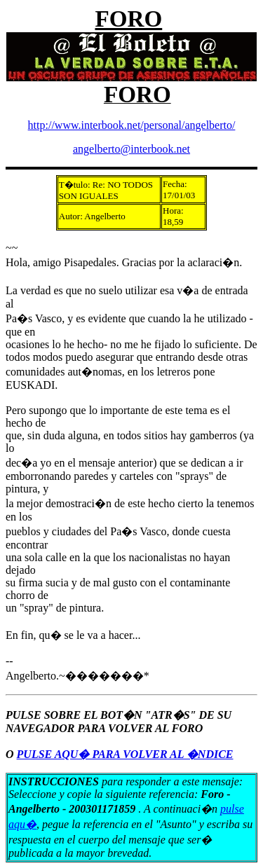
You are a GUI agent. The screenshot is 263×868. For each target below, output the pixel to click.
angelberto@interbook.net (131, 149)
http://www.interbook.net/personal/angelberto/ (132, 125)
